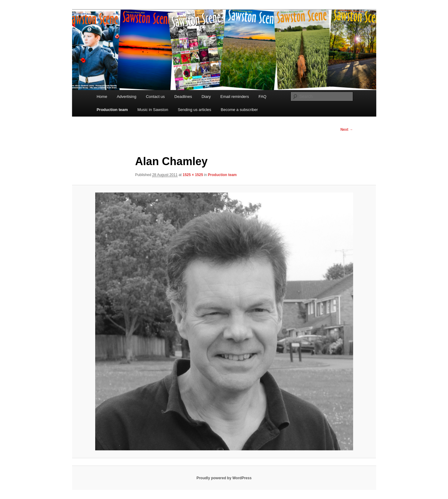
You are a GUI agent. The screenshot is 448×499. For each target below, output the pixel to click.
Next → (347, 130)
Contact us (155, 97)
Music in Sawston (153, 110)
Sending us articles (194, 110)
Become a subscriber (239, 110)
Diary (206, 97)
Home (102, 97)
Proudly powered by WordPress (224, 478)
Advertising (127, 97)
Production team (112, 110)
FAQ (262, 97)
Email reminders (235, 97)
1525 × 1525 (193, 175)
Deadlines (183, 97)
